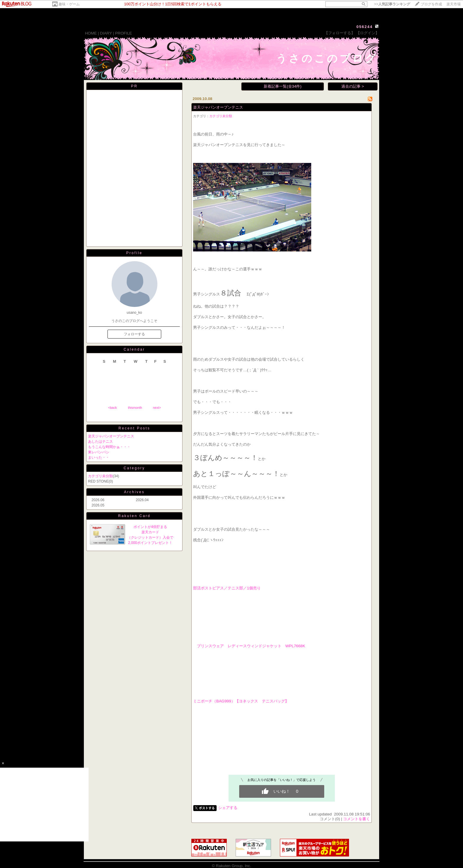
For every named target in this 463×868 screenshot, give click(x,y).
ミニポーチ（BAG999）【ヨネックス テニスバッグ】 (241, 701)
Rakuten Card (134, 516)
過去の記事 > (353, 86)
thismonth (135, 408)
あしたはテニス (100, 442)
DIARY (106, 33)
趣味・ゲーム (69, 4)
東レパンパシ (99, 452)
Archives (134, 492)
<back (113, 408)
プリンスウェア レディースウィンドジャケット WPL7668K (249, 646)
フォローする (134, 334)
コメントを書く (357, 819)
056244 (365, 27)
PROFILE (124, 33)
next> (157, 408)
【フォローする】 (340, 33)
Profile (134, 253)
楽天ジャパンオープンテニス (111, 436)
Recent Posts (134, 428)
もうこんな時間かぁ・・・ (109, 447)
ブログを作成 (431, 4)
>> (392, 4)
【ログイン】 (368, 33)
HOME (91, 33)
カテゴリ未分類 (100, 476)
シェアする (228, 808)
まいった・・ (99, 457)
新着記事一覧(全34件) (283, 86)
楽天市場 (454, 4)
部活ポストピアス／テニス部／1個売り (227, 588)
